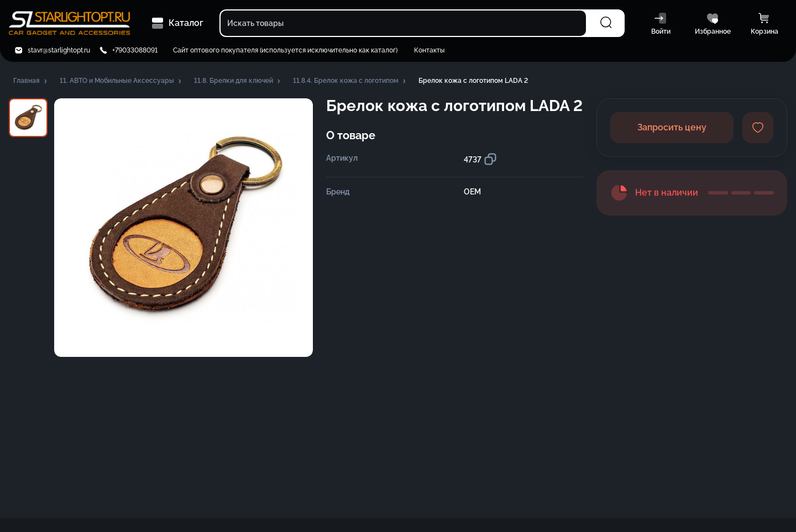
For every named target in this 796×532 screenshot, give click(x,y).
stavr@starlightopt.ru (59, 50)
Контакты (429, 50)
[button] (31, 81)
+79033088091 (135, 50)
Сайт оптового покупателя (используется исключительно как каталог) (285, 50)
